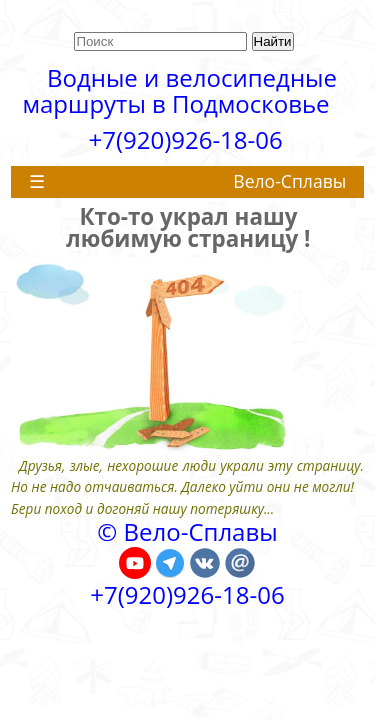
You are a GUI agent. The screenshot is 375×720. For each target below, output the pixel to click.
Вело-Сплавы (289, 181)
